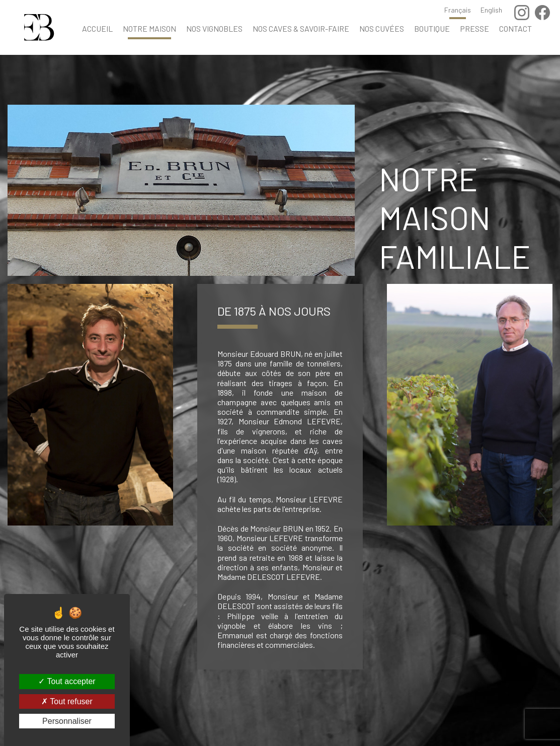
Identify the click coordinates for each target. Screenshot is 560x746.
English (491, 10)
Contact (515, 28)
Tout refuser (67, 701)
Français (458, 10)
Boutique (432, 28)
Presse (474, 28)
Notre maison (149, 28)
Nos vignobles (214, 28)
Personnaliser (67, 721)
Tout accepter (67, 681)
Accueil (97, 28)
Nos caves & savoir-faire (301, 28)
